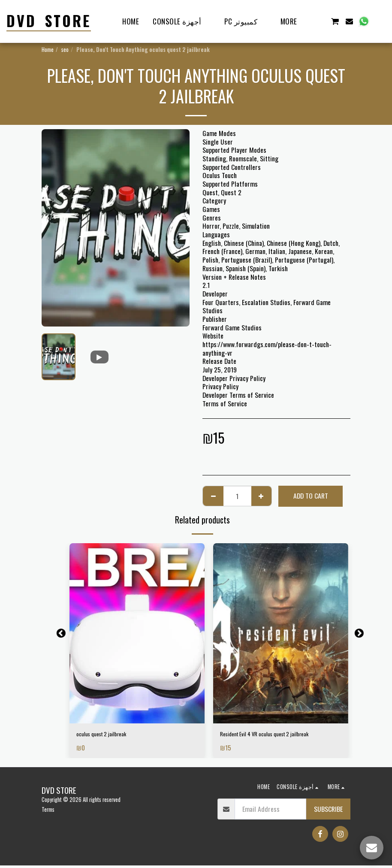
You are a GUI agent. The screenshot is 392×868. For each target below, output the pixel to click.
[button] (320, 21)
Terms (48, 812)
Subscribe (328, 811)
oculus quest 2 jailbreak (108, 735)
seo (65, 50)
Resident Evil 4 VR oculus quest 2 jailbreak (276, 735)
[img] (137, 633)
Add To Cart (311, 496)
